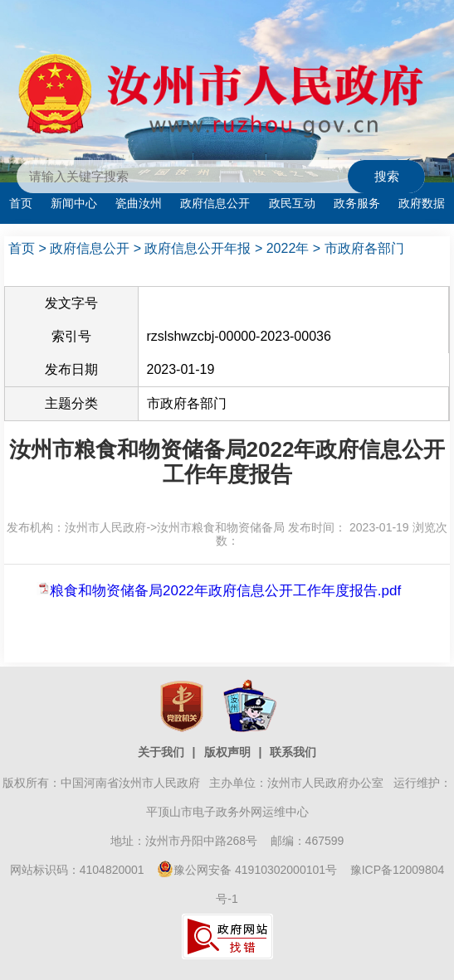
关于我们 (161, 752)
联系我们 (293, 752)
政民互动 (292, 203)
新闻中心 (74, 203)
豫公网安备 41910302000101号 (247, 870)
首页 (21, 203)
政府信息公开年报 (198, 248)
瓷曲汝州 (139, 203)
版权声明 (227, 752)
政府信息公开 (215, 203)
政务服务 (357, 203)
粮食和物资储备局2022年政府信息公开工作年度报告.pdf (225, 591)
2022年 (288, 248)
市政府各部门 (364, 248)
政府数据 (422, 203)
